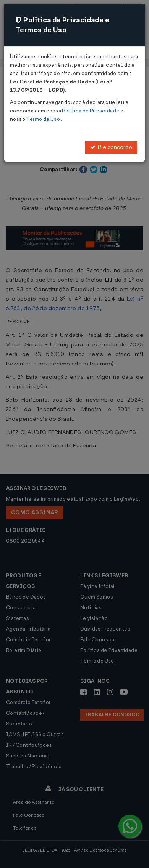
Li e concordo (111, 147)
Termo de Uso (43, 119)
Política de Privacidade (91, 111)
